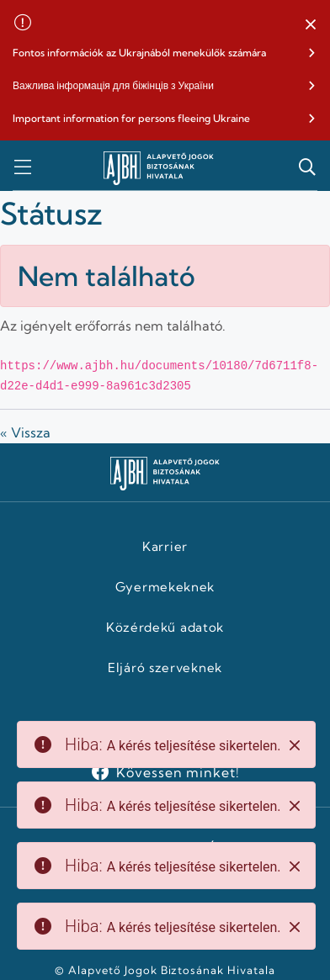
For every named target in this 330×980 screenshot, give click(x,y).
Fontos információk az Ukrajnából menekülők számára (139, 53)
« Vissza (25, 432)
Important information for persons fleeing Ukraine (131, 118)
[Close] (295, 745)
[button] (311, 25)
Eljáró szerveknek (165, 668)
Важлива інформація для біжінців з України (113, 85)
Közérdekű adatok (165, 628)
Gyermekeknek (165, 587)
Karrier (165, 547)
